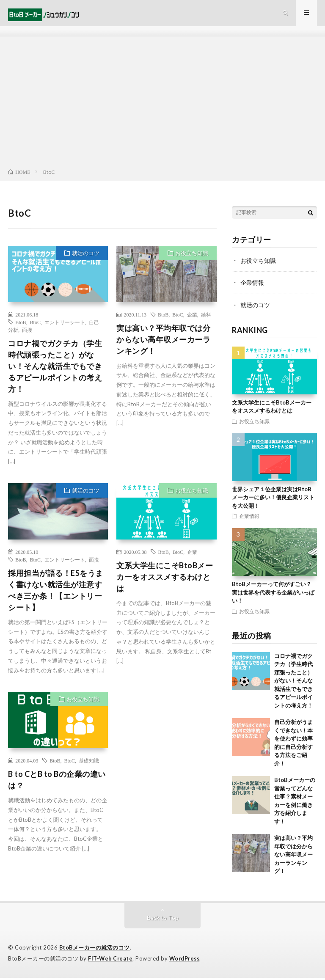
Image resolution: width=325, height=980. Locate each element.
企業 (192, 318)
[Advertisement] (162, 107)
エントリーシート (65, 325)
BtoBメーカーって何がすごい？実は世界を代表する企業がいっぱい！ (273, 595)
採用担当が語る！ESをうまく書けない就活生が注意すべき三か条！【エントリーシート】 (56, 593)
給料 (206, 318)
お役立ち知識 (192, 256)
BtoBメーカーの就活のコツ (95, 950)
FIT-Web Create (111, 961)
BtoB (21, 325)
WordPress (187, 961)
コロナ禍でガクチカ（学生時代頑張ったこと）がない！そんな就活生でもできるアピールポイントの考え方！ (55, 369)
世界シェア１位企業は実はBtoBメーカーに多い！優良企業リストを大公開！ (273, 500)
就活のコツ (86, 256)
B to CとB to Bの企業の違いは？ (57, 783)
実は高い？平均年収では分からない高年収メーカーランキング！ (163, 343)
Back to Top (163, 921)
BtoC (35, 325)
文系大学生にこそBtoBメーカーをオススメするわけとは (165, 580)
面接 (27, 333)
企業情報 (252, 286)
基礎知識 (89, 764)
